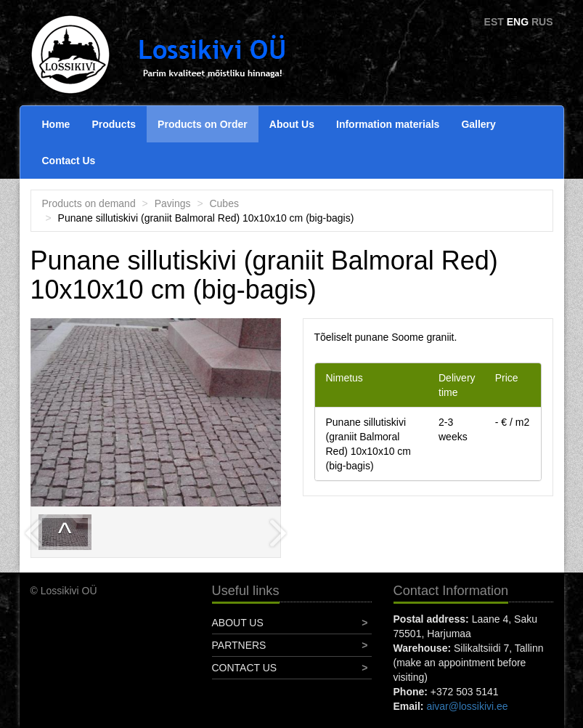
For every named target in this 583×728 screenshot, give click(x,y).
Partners (239, 645)
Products (114, 124)
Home (56, 124)
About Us (292, 124)
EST (494, 22)
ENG (518, 22)
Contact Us (69, 161)
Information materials (388, 124)
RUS (542, 22)
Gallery (478, 124)
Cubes (224, 203)
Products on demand (89, 203)
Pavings (173, 203)
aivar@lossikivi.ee (467, 706)
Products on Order (203, 124)
